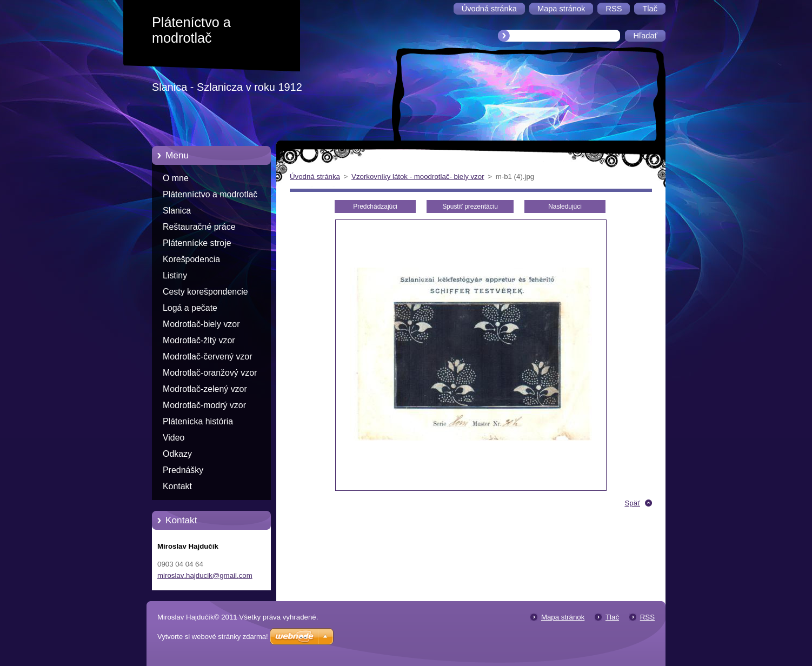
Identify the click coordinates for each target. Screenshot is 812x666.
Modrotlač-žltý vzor (199, 340)
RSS (647, 617)
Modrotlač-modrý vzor (204, 405)
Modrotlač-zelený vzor (205, 389)
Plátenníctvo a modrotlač (210, 194)
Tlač (612, 617)
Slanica (177, 211)
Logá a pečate (190, 308)
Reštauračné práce (199, 227)
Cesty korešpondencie (205, 292)
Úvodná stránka (315, 177)
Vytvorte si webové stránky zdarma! (213, 637)
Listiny (175, 275)
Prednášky (183, 470)
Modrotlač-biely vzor (201, 324)
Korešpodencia (191, 259)
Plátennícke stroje (197, 243)
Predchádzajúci (375, 207)
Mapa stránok (563, 617)
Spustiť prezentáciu (470, 207)
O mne (176, 178)
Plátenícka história (198, 421)
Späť (632, 503)
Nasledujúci (565, 207)
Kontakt (177, 486)
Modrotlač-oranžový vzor (210, 373)
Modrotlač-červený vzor (207, 357)
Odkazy (177, 454)
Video (174, 438)
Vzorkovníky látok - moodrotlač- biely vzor (418, 177)
